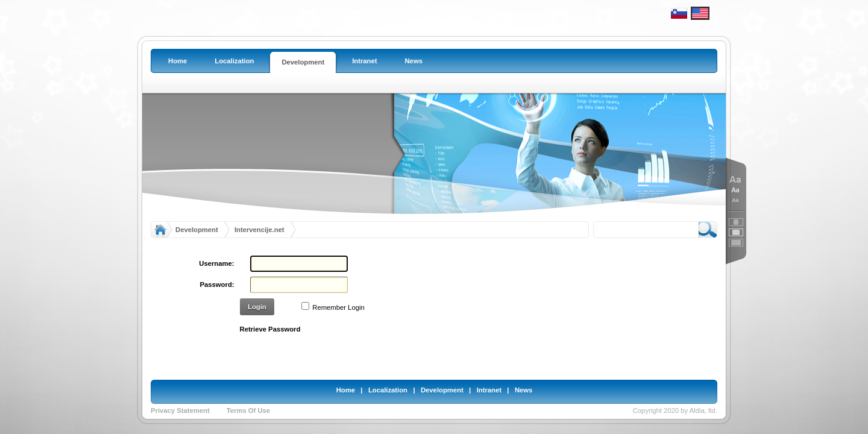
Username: (216, 263)
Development (197, 230)
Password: (217, 285)
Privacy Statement (180, 410)
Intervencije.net (259, 230)
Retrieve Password (270, 329)
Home (346, 390)
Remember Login (338, 307)
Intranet (489, 390)
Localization (388, 390)
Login (257, 307)
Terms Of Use (248, 410)
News (524, 390)
